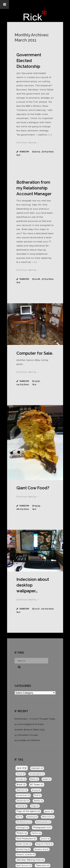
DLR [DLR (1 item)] (38, 795)
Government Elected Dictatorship (29, 61)
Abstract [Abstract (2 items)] (37, 768)
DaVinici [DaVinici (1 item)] (22, 790)
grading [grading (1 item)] (32, 817)
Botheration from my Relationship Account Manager (34, 188)
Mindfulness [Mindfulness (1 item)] (24, 822)
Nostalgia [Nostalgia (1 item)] (22, 827)
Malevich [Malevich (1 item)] (48, 817)
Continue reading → (28, 142)
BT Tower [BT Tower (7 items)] (37, 785)
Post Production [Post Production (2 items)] (26, 839)
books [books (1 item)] (47, 779)
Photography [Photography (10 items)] (42, 827)
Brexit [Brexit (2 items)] (21, 785)
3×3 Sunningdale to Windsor (29, 724)
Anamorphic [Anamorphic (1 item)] (37, 774)
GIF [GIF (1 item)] (20, 817)
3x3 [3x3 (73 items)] (22, 768)
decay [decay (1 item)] (36, 790)
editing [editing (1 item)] (22, 806)
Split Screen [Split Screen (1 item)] (24, 865)
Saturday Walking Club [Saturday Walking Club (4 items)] (30, 860)
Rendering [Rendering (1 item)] (23, 849)
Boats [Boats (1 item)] (34, 779)
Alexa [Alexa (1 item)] (21, 774)
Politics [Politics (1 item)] (36, 833)
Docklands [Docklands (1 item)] (23, 801)
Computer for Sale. (35, 353)
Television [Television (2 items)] (43, 865)
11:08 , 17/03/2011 (44, 279)
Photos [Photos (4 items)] (22, 833)
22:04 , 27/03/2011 (44, 152)
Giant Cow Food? (33, 488)
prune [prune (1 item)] (45, 839)
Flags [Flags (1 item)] (35, 806)
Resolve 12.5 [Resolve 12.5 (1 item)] (42, 849)
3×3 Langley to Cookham (27, 740)
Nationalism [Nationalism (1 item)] (43, 822)
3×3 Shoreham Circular (26, 735)
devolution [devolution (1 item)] (23, 795)
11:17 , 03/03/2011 (44, 609)
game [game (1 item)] (49, 811)
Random (24, 152)
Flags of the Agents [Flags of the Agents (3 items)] (28, 811)
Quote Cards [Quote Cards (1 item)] (24, 844)
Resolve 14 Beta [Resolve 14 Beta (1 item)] (26, 854)
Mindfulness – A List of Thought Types (35, 719)
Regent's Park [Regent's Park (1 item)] (44, 844)
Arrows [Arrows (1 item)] (21, 779)
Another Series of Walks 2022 (30, 730)
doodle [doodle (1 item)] (38, 801)
